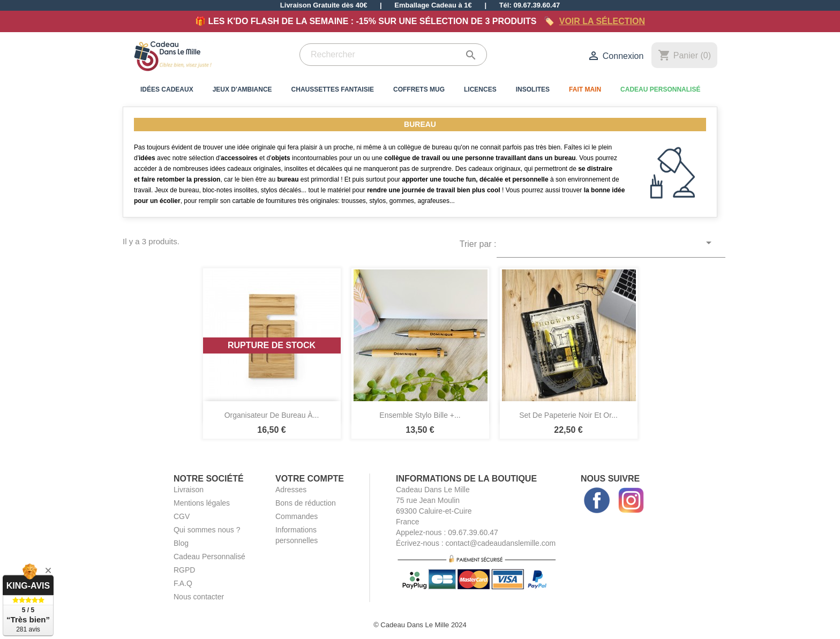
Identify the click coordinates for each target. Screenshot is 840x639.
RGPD (184, 570)
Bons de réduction (306, 503)
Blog (181, 543)
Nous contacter (199, 597)
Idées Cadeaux (167, 89)
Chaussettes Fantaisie (333, 89)
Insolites (533, 89)
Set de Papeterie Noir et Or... (568, 415)
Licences (480, 89)
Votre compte (310, 479)
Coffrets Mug (419, 89)
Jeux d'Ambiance (242, 89)
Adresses (291, 490)
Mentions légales (202, 503)
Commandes (297, 516)
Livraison (189, 490)
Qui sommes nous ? (207, 530)
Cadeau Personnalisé (660, 89)
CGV (182, 516)
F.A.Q (183, 583)
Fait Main (585, 89)
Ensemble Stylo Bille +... (420, 415)
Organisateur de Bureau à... (272, 415)
